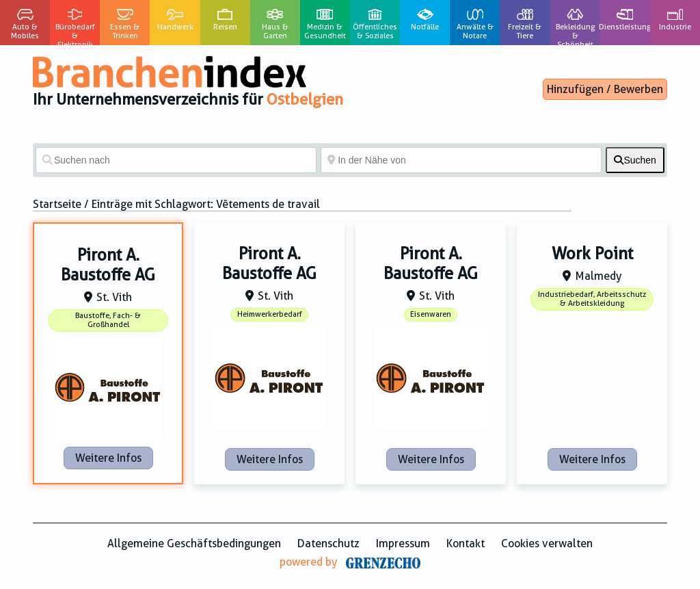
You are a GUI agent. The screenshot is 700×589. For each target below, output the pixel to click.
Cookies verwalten (547, 544)
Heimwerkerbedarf (270, 314)
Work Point (592, 254)
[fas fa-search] (635, 160)
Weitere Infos (108, 458)
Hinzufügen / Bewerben (605, 89)
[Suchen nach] (176, 160)
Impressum (403, 544)
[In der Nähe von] (461, 160)
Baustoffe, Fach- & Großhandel (108, 320)
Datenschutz (328, 544)
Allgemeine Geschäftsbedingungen (194, 544)
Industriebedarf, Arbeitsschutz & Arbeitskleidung (592, 299)
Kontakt (466, 544)
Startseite (57, 204)
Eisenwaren (431, 314)
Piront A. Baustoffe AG (108, 265)
